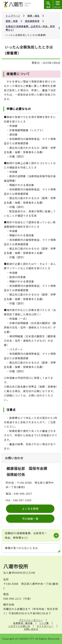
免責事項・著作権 (23, 623)
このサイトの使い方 (19, 626)
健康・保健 (12, 21)
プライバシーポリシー (31, 620)
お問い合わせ (31, 629)
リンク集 (44, 623)
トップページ (13, 16)
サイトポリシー (45, 626)
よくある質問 (30, 509)
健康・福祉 (33, 16)
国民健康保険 (32, 21)
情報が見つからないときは (21, 548)
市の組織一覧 (30, 519)
